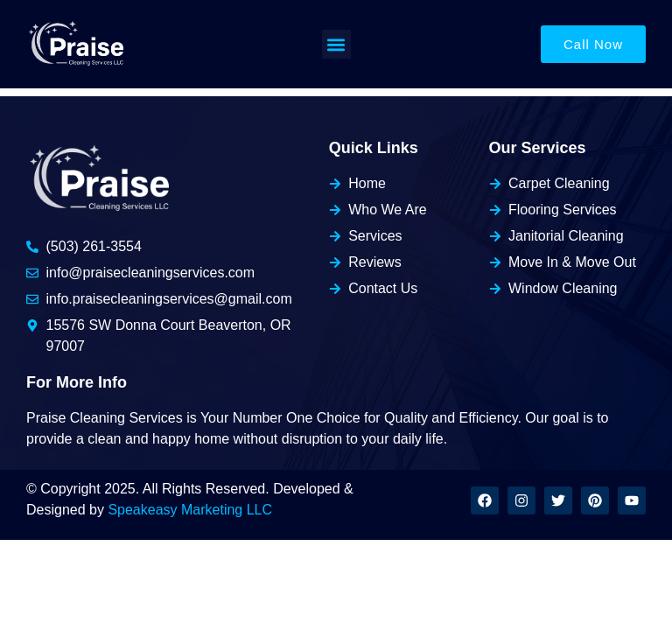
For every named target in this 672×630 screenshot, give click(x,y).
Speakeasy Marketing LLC (190, 510)
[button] (336, 44)
